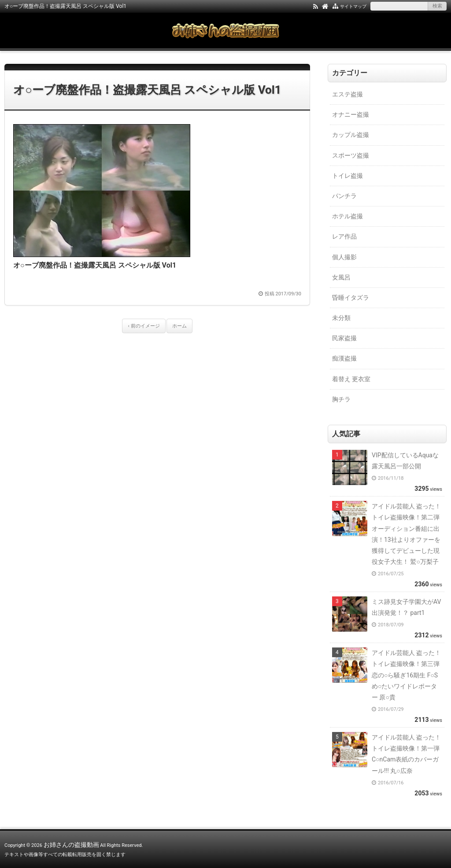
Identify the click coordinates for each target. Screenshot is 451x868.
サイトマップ (353, 6)
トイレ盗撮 (347, 176)
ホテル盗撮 (347, 216)
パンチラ (344, 196)
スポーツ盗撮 (351, 155)
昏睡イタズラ (351, 298)
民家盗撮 (344, 338)
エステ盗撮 (347, 94)
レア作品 (344, 236)
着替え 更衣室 (351, 379)
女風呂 (341, 277)
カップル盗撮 (351, 135)
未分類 (341, 318)
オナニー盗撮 (351, 114)
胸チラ (341, 399)
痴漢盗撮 (344, 358)
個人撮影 (344, 257)
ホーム (179, 326)
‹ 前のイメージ (144, 326)
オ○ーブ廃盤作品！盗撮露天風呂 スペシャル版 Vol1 (147, 90)
